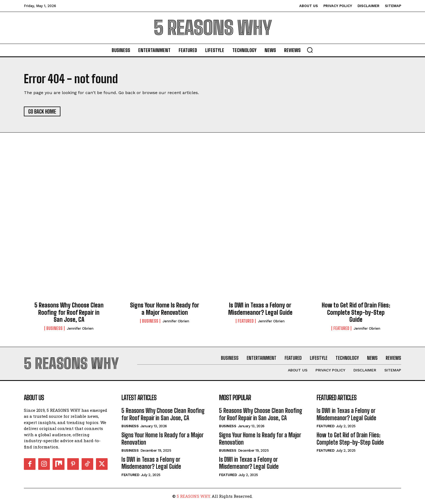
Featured (246, 321)
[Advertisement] (212, 192)
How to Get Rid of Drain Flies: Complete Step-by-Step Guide (356, 312)
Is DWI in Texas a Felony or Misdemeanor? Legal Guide (260, 309)
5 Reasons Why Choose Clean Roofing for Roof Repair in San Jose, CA (69, 312)
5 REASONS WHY (193, 496)
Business (54, 328)
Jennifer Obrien (80, 328)
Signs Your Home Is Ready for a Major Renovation (165, 309)
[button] (310, 50)
